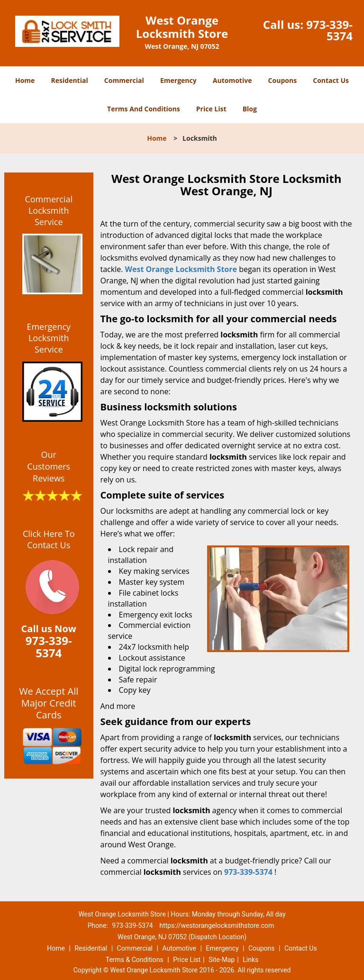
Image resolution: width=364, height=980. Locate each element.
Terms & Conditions (135, 960)
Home (25, 80)
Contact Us (331, 80)
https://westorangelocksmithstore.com (217, 926)
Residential (70, 80)
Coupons (282, 80)
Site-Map (222, 960)
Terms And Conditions (144, 109)
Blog (250, 109)
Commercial (124, 80)
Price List (211, 109)
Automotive (232, 80)
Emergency (178, 80)
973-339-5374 (329, 30)
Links (250, 960)
